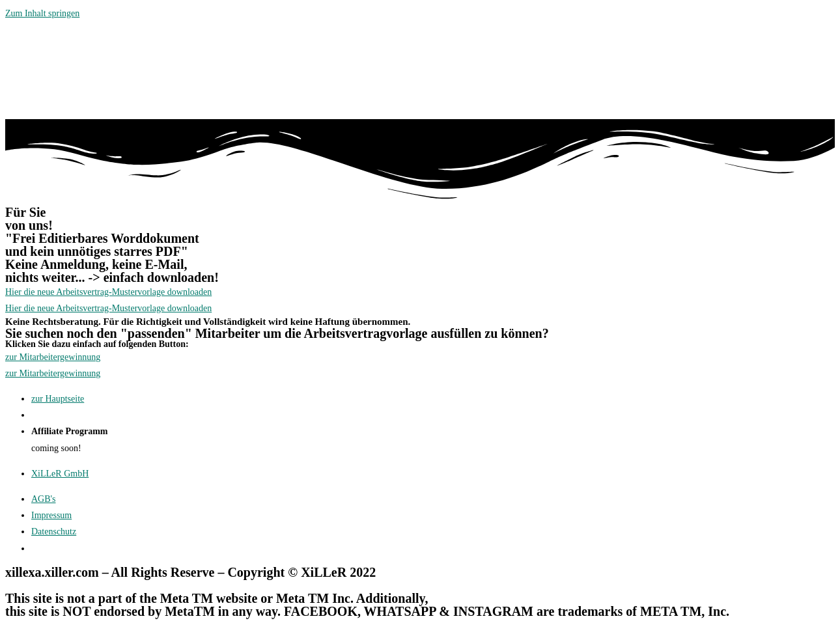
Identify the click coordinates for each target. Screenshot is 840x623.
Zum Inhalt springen (42, 13)
